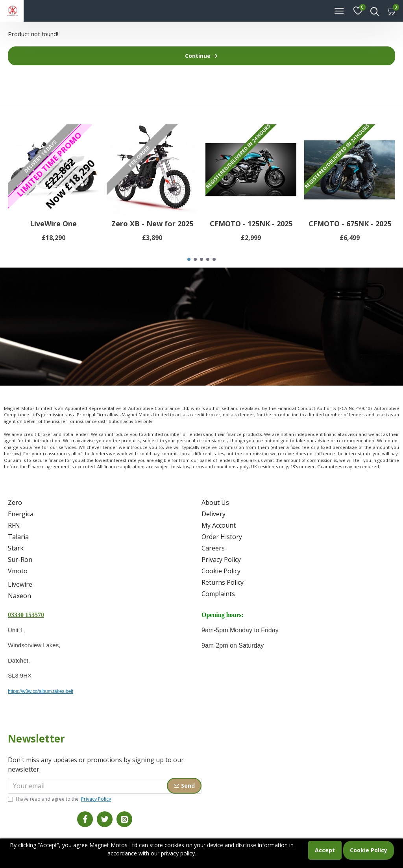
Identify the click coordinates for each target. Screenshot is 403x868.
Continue (198, 56)
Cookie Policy (369, 850)
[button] (189, 259)
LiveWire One (53, 224)
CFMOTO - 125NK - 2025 (251, 224)
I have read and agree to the (60, 799)
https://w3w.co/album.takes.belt (41, 691)
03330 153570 (26, 615)
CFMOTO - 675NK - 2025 (350, 224)
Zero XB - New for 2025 (152, 224)
